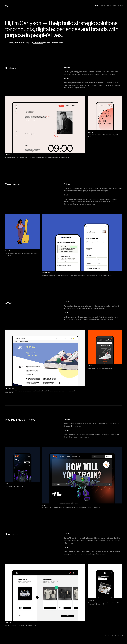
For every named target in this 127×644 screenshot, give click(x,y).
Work (97, 6)
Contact (121, 6)
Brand (109, 6)
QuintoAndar (38, 43)
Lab (115, 6)
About (103, 6)
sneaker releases (107, 368)
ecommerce (10, 393)
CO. (6, 6)
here (93, 204)
